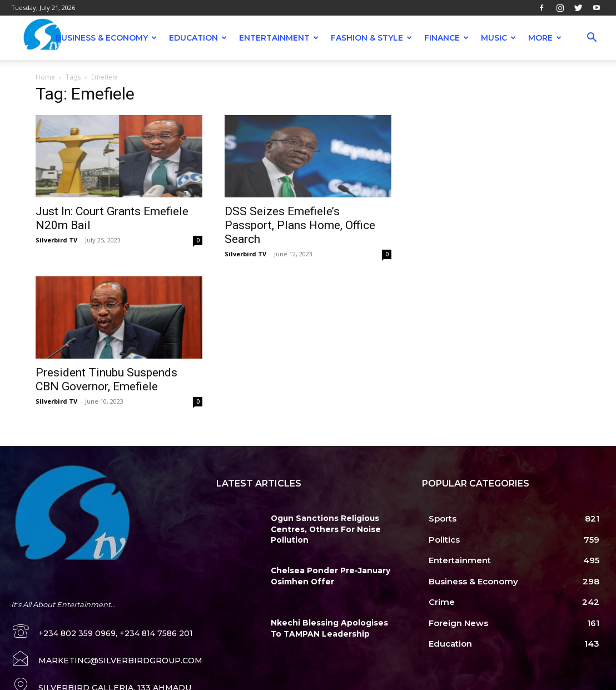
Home (45, 77)
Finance (446, 38)
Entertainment (279, 38)
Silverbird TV (56, 240)
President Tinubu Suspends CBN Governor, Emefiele (106, 379)
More (545, 38)
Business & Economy (106, 38)
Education (198, 38)
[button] (592, 39)
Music (498, 38)
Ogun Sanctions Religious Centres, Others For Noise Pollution (322, 528)
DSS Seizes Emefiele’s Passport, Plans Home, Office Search (300, 225)
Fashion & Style (371, 38)
